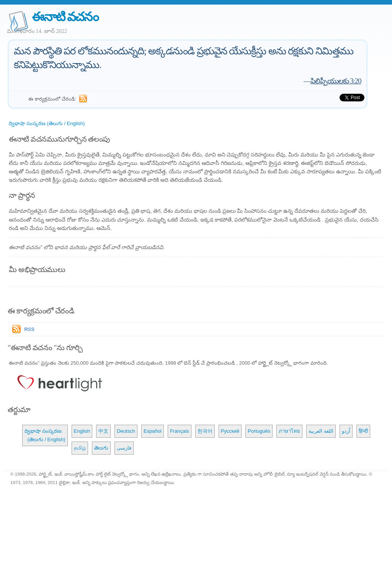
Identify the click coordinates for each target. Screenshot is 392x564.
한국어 (205, 431)
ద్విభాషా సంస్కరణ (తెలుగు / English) (47, 123)
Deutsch (126, 431)
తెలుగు (101, 448)
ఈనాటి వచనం (65, 17)
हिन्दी (363, 431)
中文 (103, 431)
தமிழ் (80, 448)
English (82, 431)
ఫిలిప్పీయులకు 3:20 (336, 81)
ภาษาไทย (289, 431)
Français (180, 431)
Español (153, 431)
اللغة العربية (321, 431)
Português (259, 431)
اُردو (346, 431)
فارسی (124, 448)
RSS (29, 329)
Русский (230, 431)
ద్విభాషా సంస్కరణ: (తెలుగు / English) (45, 435)
